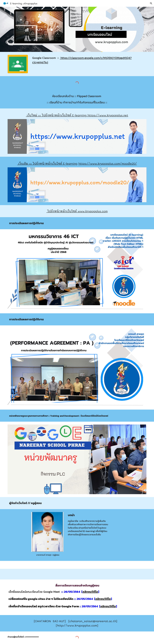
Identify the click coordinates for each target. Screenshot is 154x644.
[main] (89, 60)
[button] (151, 3)
